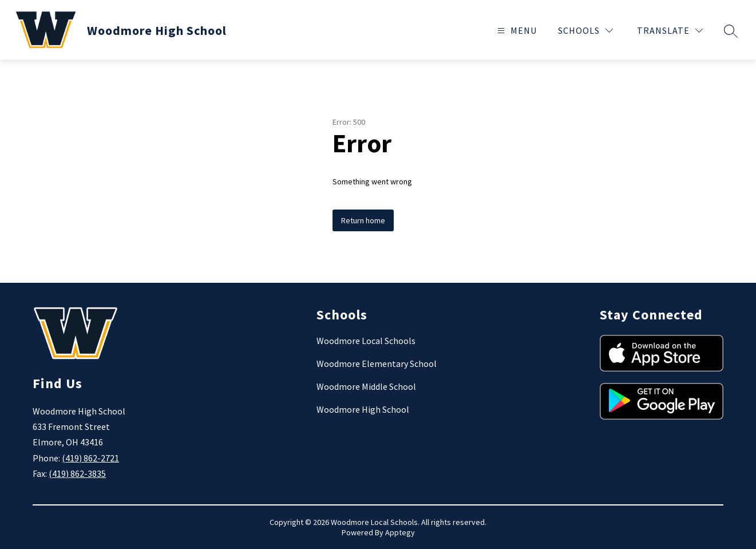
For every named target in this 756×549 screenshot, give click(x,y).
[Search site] (731, 31)
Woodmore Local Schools (366, 341)
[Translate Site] (670, 31)
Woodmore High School (363, 409)
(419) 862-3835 (77, 473)
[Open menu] (516, 31)
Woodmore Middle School (366, 386)
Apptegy (400, 532)
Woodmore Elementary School (377, 364)
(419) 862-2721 (90, 458)
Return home (363, 220)
